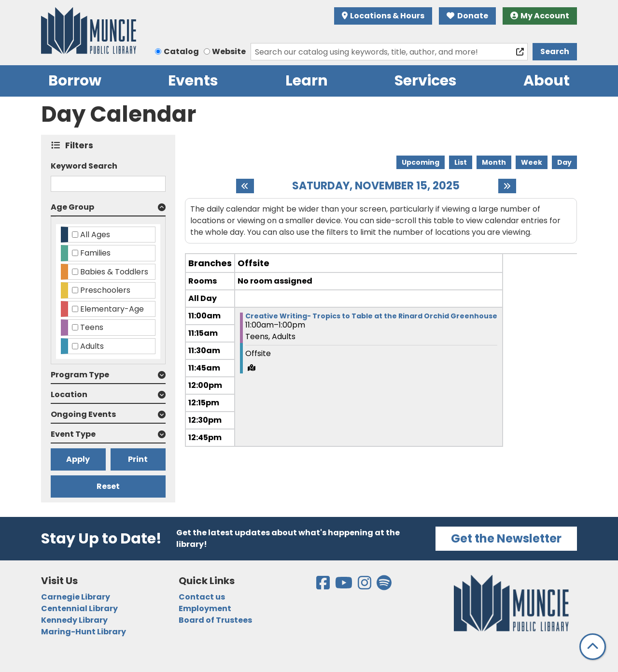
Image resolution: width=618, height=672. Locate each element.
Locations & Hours (383, 16)
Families (95, 253)
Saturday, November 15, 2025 (376, 186)
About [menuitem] (547, 81)
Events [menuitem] (193, 81)
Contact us (202, 597)
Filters (81, 145)
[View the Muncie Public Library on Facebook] (324, 586)
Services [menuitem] (426, 81)
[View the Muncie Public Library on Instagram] (365, 586)
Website (229, 51)
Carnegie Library (76, 597)
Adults (92, 346)
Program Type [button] (80, 375)
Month (494, 162)
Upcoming (421, 162)
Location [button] (69, 394)
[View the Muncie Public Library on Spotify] (384, 586)
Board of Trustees (215, 620)
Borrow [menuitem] (75, 81)
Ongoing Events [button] (83, 414)
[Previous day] (245, 186)
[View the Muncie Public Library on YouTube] (344, 586)
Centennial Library (79, 608)
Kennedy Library (74, 620)
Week (532, 162)
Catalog (181, 51)
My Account (540, 16)
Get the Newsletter (506, 538)
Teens (92, 327)
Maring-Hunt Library (84, 632)
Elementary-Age (112, 309)
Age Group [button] (72, 207)
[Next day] (507, 186)
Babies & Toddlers (114, 272)
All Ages (95, 235)
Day (564, 162)
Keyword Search (84, 166)
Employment (205, 608)
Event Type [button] (73, 434)
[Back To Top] (593, 647)
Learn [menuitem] (307, 81)
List (461, 162)
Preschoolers (105, 290)
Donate (467, 16)
